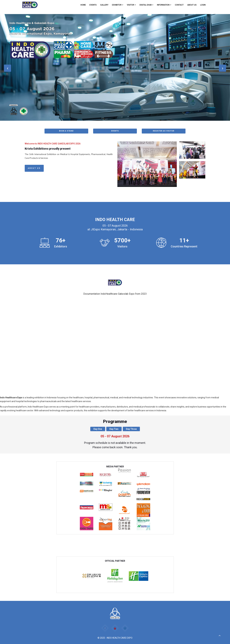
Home (83, 5)
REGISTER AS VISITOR (164, 131)
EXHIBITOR (118, 5)
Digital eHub (146, 5)
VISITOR (131, 5)
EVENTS (93, 5)
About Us (34, 168)
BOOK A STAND (66, 131)
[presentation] (8, 68)
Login (203, 5)
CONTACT (179, 5)
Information (164, 5)
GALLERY (104, 5)
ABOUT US (192, 5)
